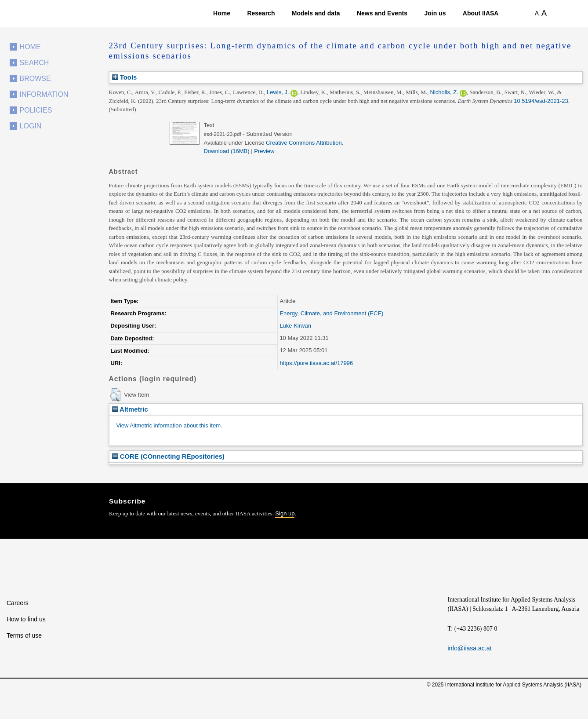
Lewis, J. (278, 92)
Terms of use (24, 635)
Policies (36, 110)
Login (31, 126)
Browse (35, 78)
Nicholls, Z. (444, 92)
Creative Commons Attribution (304, 143)
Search (34, 63)
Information (44, 94)
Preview (264, 151)
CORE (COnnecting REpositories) (168, 456)
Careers (18, 603)
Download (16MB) (227, 151)
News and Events (382, 13)
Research (261, 13)
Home (222, 13)
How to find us (26, 619)
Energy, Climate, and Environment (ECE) (331, 313)
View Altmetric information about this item (169, 425)
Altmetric (130, 409)
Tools (125, 77)
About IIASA (481, 13)
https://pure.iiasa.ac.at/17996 (316, 363)
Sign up (285, 513)
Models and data (316, 13)
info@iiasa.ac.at (470, 648)
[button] (115, 395)
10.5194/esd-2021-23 (541, 101)
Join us (435, 13)
